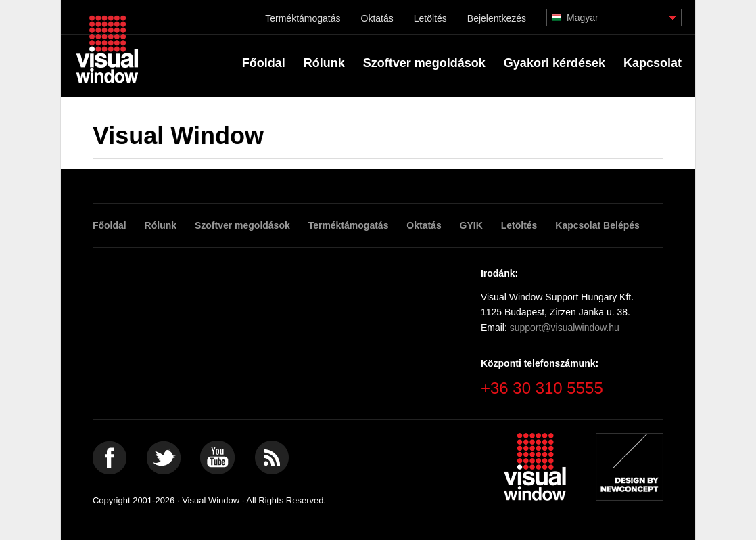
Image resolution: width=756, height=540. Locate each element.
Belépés (621, 225)
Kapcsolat (653, 63)
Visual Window (107, 48)
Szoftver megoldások (424, 63)
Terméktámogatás (303, 18)
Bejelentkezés (497, 18)
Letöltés (430, 18)
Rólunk (324, 63)
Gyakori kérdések (554, 63)
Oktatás (377, 18)
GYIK (471, 225)
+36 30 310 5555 (542, 388)
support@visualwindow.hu (565, 328)
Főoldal (264, 63)
